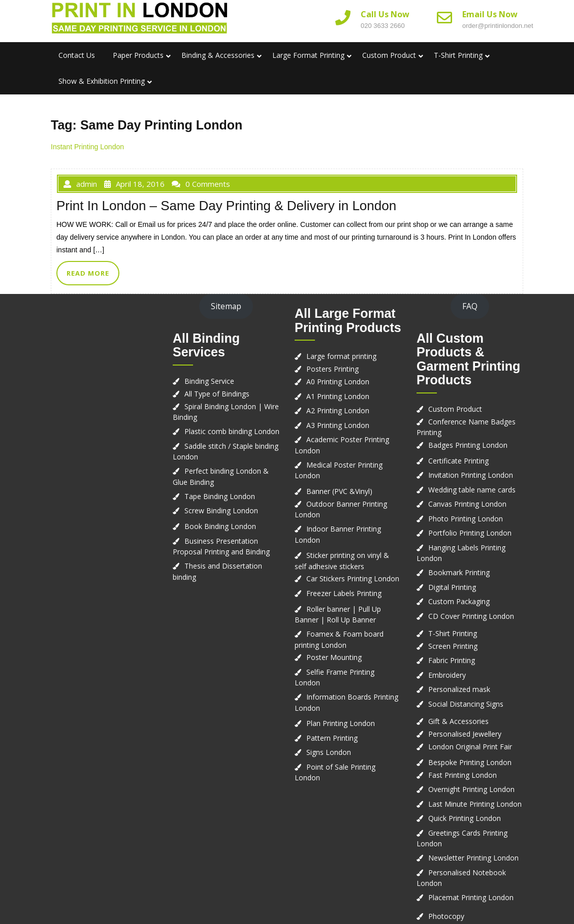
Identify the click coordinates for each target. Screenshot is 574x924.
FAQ (470, 306)
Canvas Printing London (467, 504)
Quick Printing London (465, 818)
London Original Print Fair (470, 747)
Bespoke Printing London (470, 762)
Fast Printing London (463, 775)
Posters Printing (332, 369)
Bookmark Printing (459, 572)
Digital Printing (452, 587)
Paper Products (138, 55)
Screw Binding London (221, 510)
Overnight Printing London (471, 789)
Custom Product (389, 55)
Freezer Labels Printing (344, 593)
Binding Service (209, 381)
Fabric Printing (452, 660)
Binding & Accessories (218, 55)
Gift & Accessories (458, 721)
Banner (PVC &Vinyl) (339, 491)
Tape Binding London (220, 496)
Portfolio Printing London (470, 533)
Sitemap (226, 306)
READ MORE (88, 273)
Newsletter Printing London (473, 858)
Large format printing (341, 356)
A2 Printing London (338, 410)
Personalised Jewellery (465, 734)
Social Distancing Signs (466, 704)
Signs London (329, 752)
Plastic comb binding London (232, 431)
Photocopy (446, 916)
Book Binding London (220, 526)
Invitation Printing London (471, 475)
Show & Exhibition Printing (102, 81)
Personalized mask (459, 689)
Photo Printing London (466, 519)
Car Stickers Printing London (353, 579)
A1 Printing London (338, 396)
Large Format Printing (308, 55)
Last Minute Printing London (475, 804)
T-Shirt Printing (458, 55)
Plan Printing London (341, 723)
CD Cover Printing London (471, 616)
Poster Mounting (334, 657)
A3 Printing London (338, 425)
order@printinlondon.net (498, 26)
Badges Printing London (468, 445)
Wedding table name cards (472, 490)
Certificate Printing (458, 461)
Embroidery (447, 675)
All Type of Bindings (217, 394)
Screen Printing (453, 646)
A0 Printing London (338, 382)
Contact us (77, 55)
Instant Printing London (87, 147)
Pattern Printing (332, 738)
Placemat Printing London (471, 897)
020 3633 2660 (383, 26)
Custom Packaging (459, 601)
